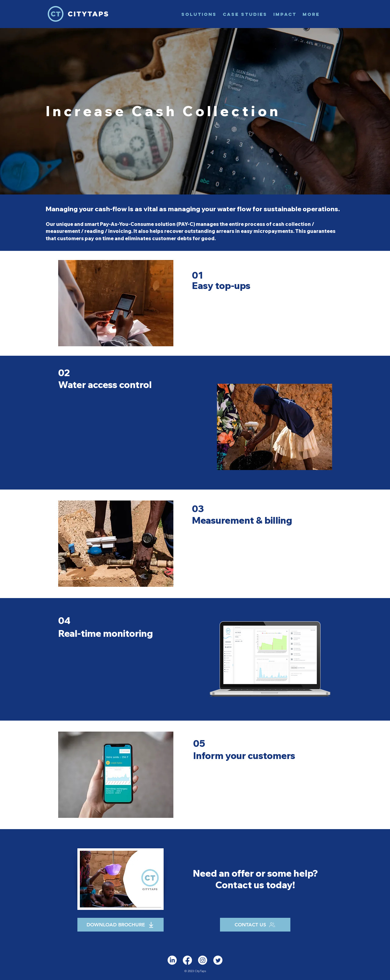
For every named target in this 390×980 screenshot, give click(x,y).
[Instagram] (203, 960)
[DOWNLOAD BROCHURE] (121, 925)
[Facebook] (187, 960)
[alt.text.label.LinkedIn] (172, 960)
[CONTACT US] (255, 925)
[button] (199, 14)
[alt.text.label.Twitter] (218, 960)
